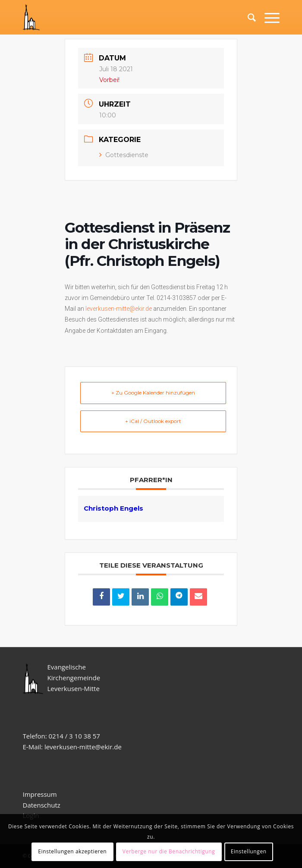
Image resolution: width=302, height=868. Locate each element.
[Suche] (247, 17)
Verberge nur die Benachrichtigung (169, 851)
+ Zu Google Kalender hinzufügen (153, 393)
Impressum (40, 794)
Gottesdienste (124, 155)
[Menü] (268, 17)
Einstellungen (249, 851)
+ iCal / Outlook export (153, 421)
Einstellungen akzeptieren (72, 851)
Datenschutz (42, 805)
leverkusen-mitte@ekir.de (119, 309)
